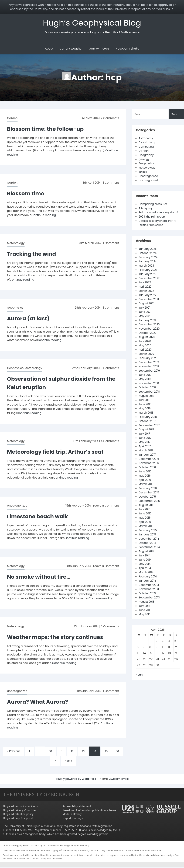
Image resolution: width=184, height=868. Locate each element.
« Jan (139, 679)
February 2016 (148, 493)
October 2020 (148, 338)
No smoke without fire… (40, 577)
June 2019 (145, 380)
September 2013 (150, 602)
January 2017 (148, 459)
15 (108, 752)
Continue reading (44, 216)
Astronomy (146, 139)
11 (61, 752)
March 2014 (146, 577)
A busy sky (146, 209)
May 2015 (145, 522)
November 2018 (149, 388)
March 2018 (146, 417)
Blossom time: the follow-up (47, 129)
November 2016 (149, 468)
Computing (147, 147)
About (49, 49)
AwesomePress (120, 780)
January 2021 (148, 325)
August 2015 (147, 510)
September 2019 (150, 375)
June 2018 (145, 409)
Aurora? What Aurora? (39, 702)
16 (120, 752)
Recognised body (35, 835)
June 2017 (145, 443)
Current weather (71, 49)
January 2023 (148, 279)
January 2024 (148, 266)
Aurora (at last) (29, 319)
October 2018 (148, 392)
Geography (146, 156)
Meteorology (16, 244)
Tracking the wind (33, 254)
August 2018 (147, 401)
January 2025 (148, 254)
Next (69, 762)
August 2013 (147, 606)
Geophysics (15, 308)
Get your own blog (80, 847)
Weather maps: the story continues (58, 638)
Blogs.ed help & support (18, 819)
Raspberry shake (127, 49)
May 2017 (145, 447)
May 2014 (145, 569)
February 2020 (149, 363)
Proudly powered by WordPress (75, 780)
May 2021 (145, 321)
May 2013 (145, 619)
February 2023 (149, 275)
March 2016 (146, 489)
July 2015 (145, 514)
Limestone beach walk (39, 517)
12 (73, 752)
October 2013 (148, 598)
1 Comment (111, 183)
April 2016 (145, 485)
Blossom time (27, 194)
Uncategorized (17, 506)
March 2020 (147, 359)
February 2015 (148, 535)
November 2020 (150, 333)
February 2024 (149, 262)
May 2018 (145, 413)
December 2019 (149, 367)
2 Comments (110, 119)
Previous (12, 752)
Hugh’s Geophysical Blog (92, 23)
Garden (12, 119)
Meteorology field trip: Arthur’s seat (58, 452)
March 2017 (146, 455)
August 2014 (147, 556)
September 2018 (150, 396)
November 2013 (149, 594)
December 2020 (150, 329)
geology (144, 160)
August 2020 (147, 342)
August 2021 (147, 308)
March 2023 (147, 270)
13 (84, 752)
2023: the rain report (153, 221)
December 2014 (149, 543)
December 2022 (150, 283)
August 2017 (147, 434)
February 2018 (148, 422)
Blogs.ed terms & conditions (20, 808)
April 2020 (145, 354)
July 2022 (145, 287)
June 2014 (145, 564)
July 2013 (145, 611)
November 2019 (149, 371)
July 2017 (145, 438)
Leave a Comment (106, 506)
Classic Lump (148, 143)
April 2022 (145, 291)
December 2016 (149, 464)
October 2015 (148, 501)
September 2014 (150, 552)
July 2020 (145, 346)
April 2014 (145, 573)
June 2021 (145, 317)
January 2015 (148, 539)
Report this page (73, 819)
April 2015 (145, 527)
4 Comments (110, 442)
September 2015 (150, 506)
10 (50, 752)
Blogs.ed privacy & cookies (20, 812)
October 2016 (148, 472)
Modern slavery (72, 815)
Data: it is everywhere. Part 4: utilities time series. (159, 228)
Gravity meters (99, 49)
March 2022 (147, 296)
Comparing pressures (154, 205)
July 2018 (145, 405)
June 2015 (145, 518)
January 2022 (148, 300)
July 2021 (145, 312)
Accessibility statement (77, 808)
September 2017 (150, 430)
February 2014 (148, 581)
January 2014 (148, 585)
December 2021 (149, 304)
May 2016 (145, 480)
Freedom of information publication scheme (89, 812)
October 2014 (148, 548)
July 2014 (145, 560)
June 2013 (145, 615)
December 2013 (149, 590)
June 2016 (145, 476)
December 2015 (149, 497)
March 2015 (146, 531)
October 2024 (148, 258)
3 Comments (110, 369)
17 (54, 762)
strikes (143, 172)
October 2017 (148, 426)
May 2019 (145, 384)
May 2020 (145, 350)
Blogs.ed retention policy (18, 815)
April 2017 (145, 451)
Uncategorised (149, 177)
